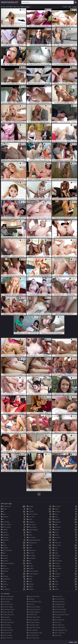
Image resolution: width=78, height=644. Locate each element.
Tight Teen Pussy (33, 628)
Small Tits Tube (7, 630)
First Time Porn (59, 599)
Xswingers (5, 617)
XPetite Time (32, 615)
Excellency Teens (8, 609)
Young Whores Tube (34, 633)
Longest (75, 7)
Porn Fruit (57, 622)
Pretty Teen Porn (7, 622)
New (70, 7)
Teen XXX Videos (33, 607)
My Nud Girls (6, 633)
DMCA (71, 642)
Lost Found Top (33, 638)
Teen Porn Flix (7, 638)
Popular (65, 7)
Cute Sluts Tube (59, 628)
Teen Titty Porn (58, 625)
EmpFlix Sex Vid (59, 612)
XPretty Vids (6, 620)
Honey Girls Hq (59, 602)
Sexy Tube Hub (59, 633)
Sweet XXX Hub (33, 596)
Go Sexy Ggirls (7, 607)
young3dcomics (59, 604)
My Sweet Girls (58, 620)
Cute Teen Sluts (33, 625)
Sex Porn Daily (7, 599)
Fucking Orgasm (33, 612)
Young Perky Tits (7, 615)
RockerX (31, 599)
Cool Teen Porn (33, 635)
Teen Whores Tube (34, 602)
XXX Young (6, 625)
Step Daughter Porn (60, 630)
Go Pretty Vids (58, 607)
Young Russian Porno (61, 615)
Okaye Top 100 (7, 612)
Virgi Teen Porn (7, 604)
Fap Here (57, 617)
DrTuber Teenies (33, 622)
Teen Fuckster (7, 635)
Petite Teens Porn (34, 617)
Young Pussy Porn (34, 609)
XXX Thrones (6, 628)
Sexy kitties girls (7, 596)
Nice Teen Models (59, 609)
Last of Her (57, 635)
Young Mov (6, 602)
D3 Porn (30, 604)
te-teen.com (57, 596)
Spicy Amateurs (33, 620)
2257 (76, 642)
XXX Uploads (32, 630)
